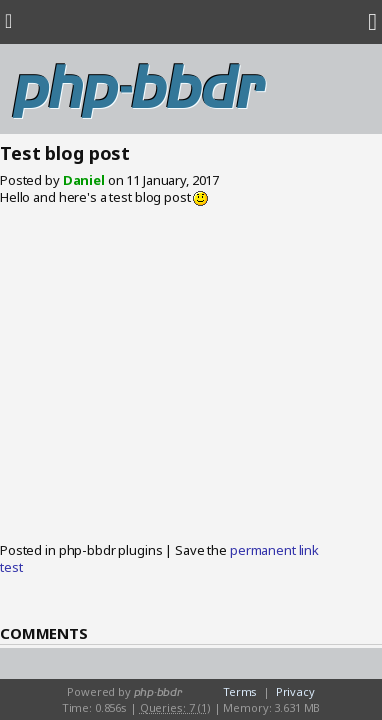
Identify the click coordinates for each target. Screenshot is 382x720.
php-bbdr (138, 89)
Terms (240, 691)
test (11, 567)
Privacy (295, 691)
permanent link (274, 550)
